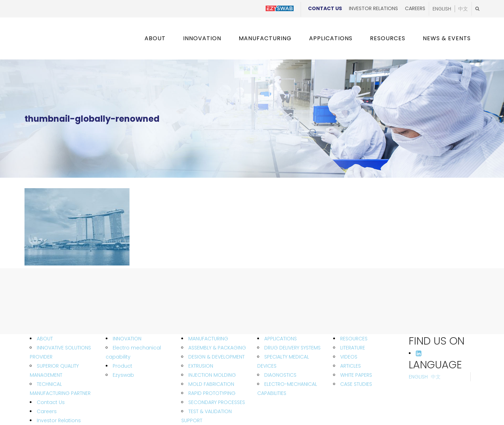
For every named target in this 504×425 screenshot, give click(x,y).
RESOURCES (354, 339)
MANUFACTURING (208, 339)
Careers (415, 8)
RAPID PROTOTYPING (212, 393)
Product (122, 366)
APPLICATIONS (281, 339)
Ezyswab (123, 375)
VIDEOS (349, 357)
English (442, 9)
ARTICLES (351, 366)
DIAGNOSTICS (280, 375)
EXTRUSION (201, 366)
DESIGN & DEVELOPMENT (216, 357)
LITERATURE (353, 348)
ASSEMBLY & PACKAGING (217, 348)
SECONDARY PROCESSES (217, 402)
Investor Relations (373, 8)
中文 (463, 9)
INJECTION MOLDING (212, 375)
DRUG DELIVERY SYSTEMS (292, 348)
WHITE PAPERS (356, 375)
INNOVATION (127, 339)
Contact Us (325, 8)
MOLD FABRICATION (211, 384)
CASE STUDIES (356, 384)
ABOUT (45, 339)
